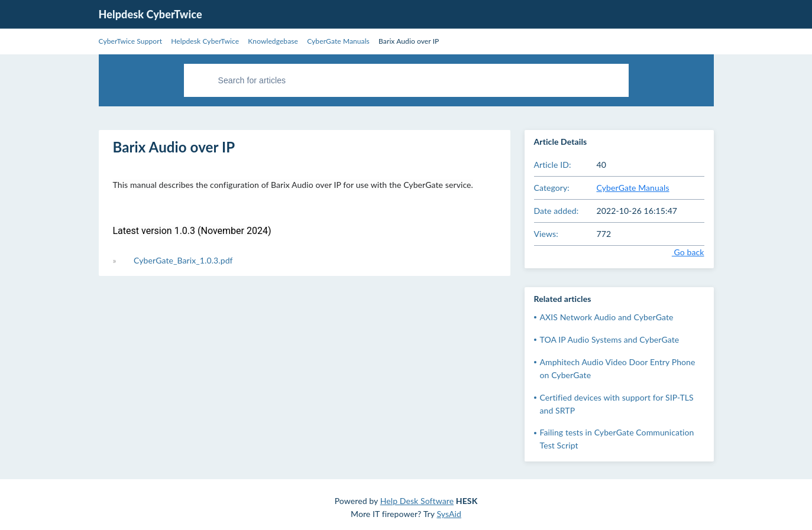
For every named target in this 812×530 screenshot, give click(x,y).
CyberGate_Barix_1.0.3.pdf (183, 260)
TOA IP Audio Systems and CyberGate (610, 339)
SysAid (449, 514)
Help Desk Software (417, 501)
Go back (679, 252)
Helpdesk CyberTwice (151, 14)
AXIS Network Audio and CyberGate (607, 317)
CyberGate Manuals (633, 188)
